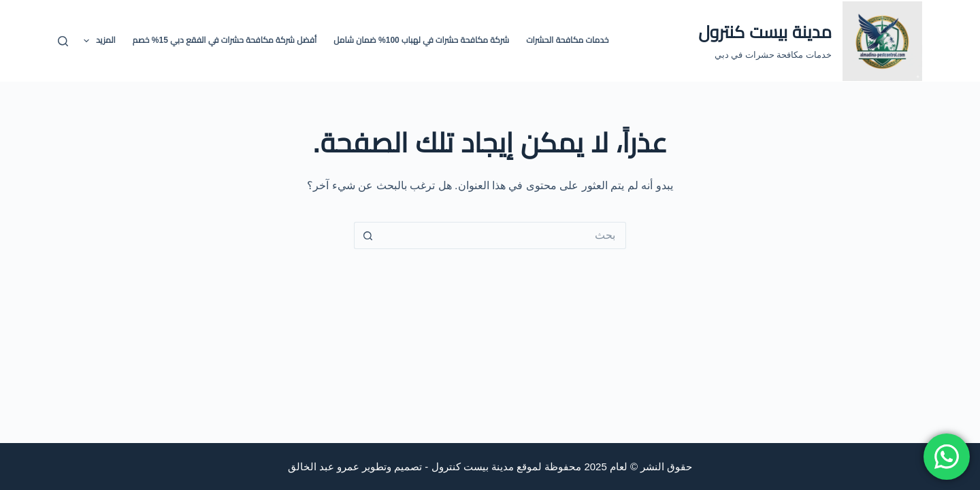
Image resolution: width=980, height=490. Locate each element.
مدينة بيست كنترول (765, 32)
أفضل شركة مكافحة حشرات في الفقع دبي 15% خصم (225, 40)
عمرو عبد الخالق (324, 467)
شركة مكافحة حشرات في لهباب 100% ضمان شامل (421, 40)
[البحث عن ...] (504, 235)
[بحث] (63, 41)
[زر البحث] (367, 235)
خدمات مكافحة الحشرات (567, 40)
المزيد (97, 41)
